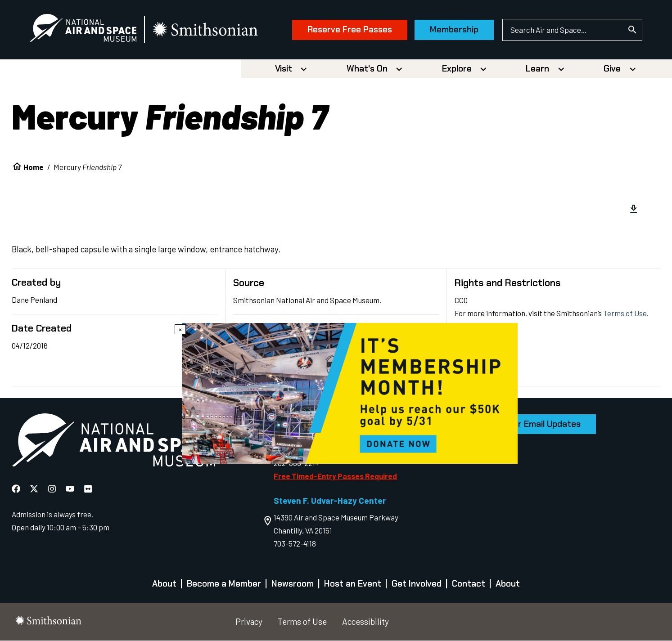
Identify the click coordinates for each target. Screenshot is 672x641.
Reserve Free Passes (349, 30)
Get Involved (417, 584)
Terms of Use (625, 314)
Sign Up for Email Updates (529, 424)
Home (34, 167)
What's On (367, 69)
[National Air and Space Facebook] (17, 489)
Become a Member (224, 584)
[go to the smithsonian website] (207, 30)
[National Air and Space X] (35, 489)
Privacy (249, 622)
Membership (453, 30)
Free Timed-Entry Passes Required (335, 476)
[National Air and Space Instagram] (53, 489)
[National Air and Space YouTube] (71, 489)
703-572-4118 (295, 544)
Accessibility (365, 622)
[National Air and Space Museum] (84, 30)
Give (612, 69)
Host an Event (353, 584)
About (164, 584)
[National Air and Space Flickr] (88, 489)
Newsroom (293, 584)
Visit (284, 69)
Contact (469, 584)
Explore (457, 69)
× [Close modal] (180, 329)
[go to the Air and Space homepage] (113, 442)
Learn (537, 69)
